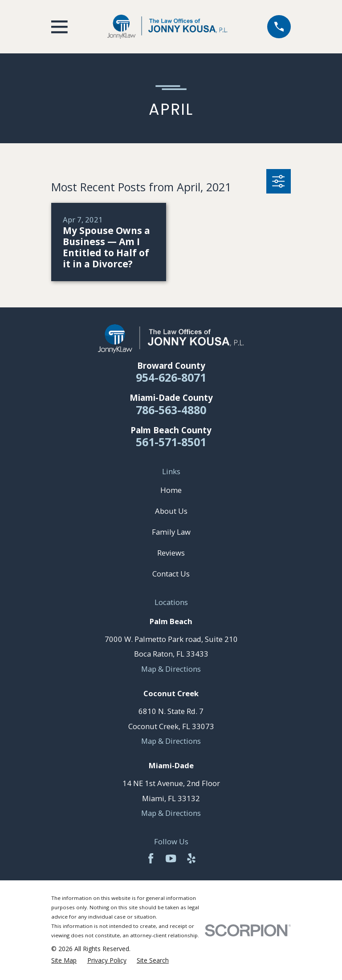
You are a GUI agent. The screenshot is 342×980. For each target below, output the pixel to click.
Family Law (171, 532)
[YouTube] (171, 858)
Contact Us (171, 574)
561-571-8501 (171, 442)
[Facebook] (151, 858)
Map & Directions (171, 669)
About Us (171, 511)
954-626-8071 (171, 377)
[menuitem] (64, 960)
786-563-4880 (171, 410)
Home (171, 490)
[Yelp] (191, 858)
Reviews (171, 553)
